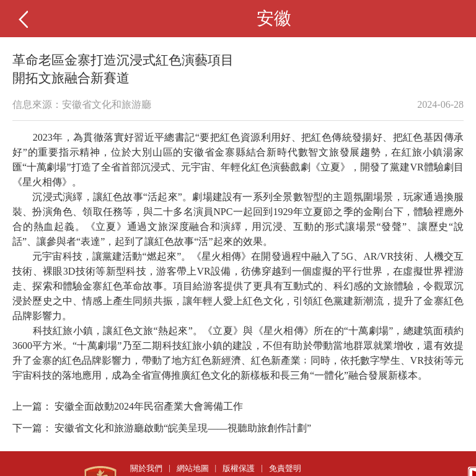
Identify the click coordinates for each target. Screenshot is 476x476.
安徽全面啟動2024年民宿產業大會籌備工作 (149, 406)
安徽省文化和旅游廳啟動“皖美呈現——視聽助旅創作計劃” (183, 428)
